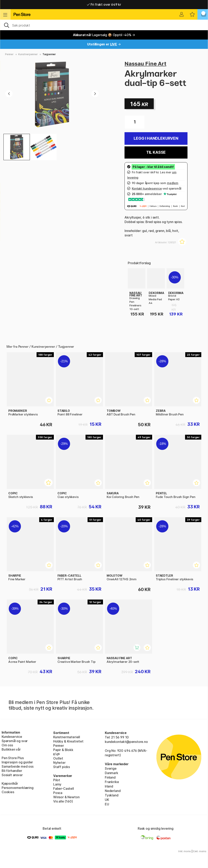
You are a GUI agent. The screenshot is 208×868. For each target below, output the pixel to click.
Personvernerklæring (18, 788)
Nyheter (59, 763)
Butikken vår (11, 749)
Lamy (57, 784)
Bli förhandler (12, 771)
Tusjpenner (49, 54)
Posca (58, 793)
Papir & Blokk (63, 750)
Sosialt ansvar (12, 775)
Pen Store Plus (13, 758)
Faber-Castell (64, 789)
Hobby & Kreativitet (68, 741)
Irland (109, 786)
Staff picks (62, 767)
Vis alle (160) (63, 801)
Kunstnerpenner (28, 54)
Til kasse (156, 152)
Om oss (7, 745)
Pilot (57, 780)
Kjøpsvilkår (10, 783)
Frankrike (112, 782)
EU (107, 804)
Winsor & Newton (66, 797)
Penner (9, 54)
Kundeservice (12, 737)
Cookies (8, 792)
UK (107, 800)
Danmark (112, 773)
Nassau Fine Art (145, 64)
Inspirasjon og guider (17, 762)
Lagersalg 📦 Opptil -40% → (104, 35)
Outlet (58, 758)
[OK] (104, 25)
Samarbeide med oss (18, 766)
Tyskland (112, 795)
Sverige (111, 768)
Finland (110, 777)
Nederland (113, 791)
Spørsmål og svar (15, 741)
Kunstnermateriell (67, 737)
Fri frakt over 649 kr (104, 4)
